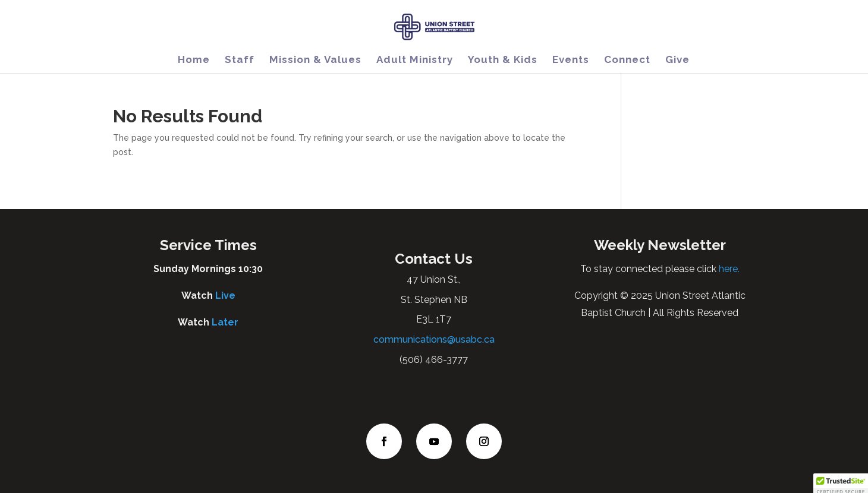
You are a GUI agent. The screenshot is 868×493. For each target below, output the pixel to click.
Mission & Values (315, 60)
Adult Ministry (415, 60)
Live (225, 296)
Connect (627, 60)
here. (728, 269)
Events (571, 60)
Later (225, 322)
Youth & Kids (503, 60)
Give (677, 60)
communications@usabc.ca (434, 339)
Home (194, 60)
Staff (240, 60)
